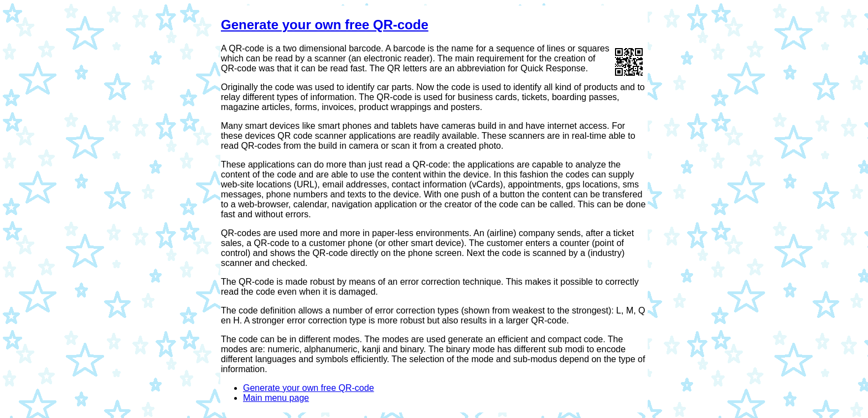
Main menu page (276, 398)
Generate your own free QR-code (325, 25)
